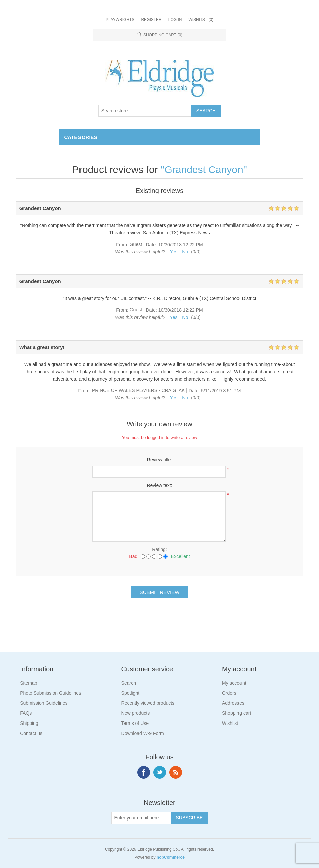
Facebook (144, 772)
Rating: (159, 549)
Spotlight (130, 693)
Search (129, 683)
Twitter (160, 772)
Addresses (233, 703)
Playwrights (120, 20)
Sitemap (29, 683)
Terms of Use (135, 723)
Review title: (159, 460)
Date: (151, 245)
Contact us (31, 733)
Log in (175, 20)
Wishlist (230, 723)
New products (136, 713)
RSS (176, 772)
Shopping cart (236, 713)
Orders (229, 693)
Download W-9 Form (143, 733)
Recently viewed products (148, 703)
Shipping (29, 723)
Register (151, 20)
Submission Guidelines (44, 703)
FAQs (26, 713)
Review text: (159, 485)
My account (234, 683)
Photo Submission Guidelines (51, 693)
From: (122, 245)
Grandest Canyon (204, 169)
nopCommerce (171, 857)
